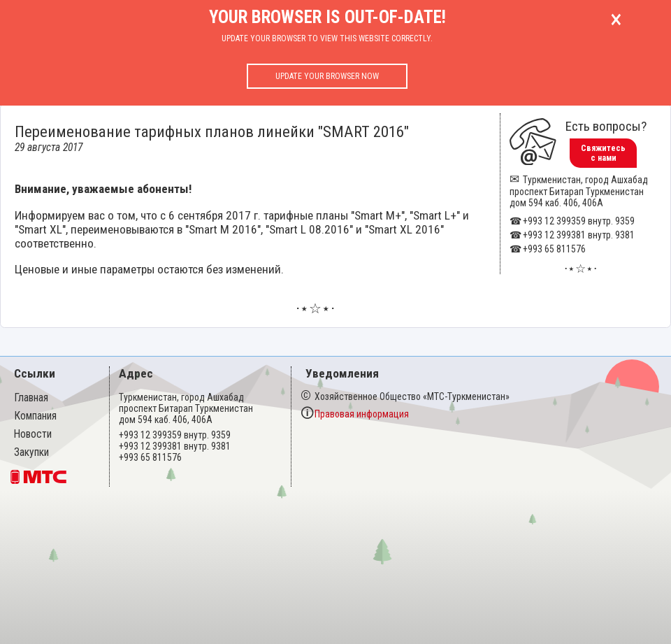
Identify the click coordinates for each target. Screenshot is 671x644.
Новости (33, 434)
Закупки (31, 452)
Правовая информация (362, 414)
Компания (35, 416)
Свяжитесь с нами (603, 153)
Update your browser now (327, 76)
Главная (31, 398)
